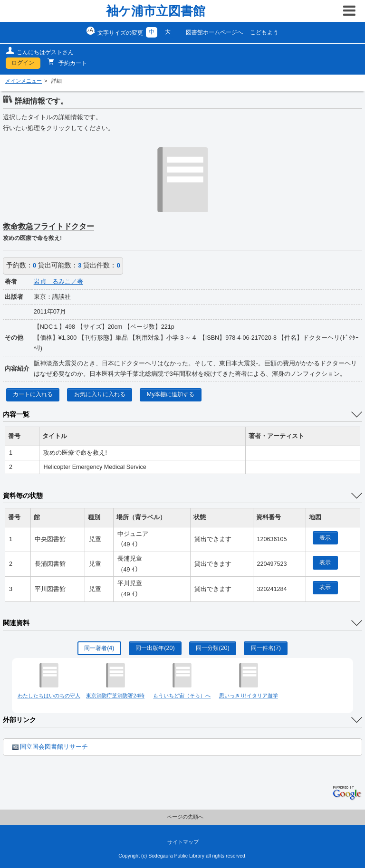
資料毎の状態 (23, 496)
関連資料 (16, 623)
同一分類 (212, 648)
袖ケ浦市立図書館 (156, 11)
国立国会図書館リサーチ (50, 747)
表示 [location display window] (325, 538)
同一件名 (266, 648)
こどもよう (264, 32)
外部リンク (19, 720)
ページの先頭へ (185, 817)
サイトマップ (183, 842)
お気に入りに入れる (100, 394)
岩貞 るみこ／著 (58, 282)
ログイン (23, 63)
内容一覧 (16, 414)
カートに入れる (33, 394)
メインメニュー (24, 81)
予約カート (72, 63)
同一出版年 (155, 648)
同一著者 (99, 648)
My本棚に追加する (171, 394)
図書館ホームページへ (214, 32)
